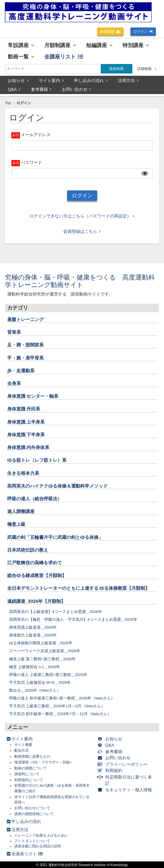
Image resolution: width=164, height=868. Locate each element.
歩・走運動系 (21, 371)
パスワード (31, 162)
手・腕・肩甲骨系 (25, 358)
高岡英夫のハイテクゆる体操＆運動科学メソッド (57, 486)
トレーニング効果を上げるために (41, 835)
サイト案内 (51, 80)
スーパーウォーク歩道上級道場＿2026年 (45, 651)
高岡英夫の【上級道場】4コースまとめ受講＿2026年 (56, 611)
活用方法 (128, 80)
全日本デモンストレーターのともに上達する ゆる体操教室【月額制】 (79, 588)
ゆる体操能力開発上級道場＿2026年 (41, 643)
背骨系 (14, 332)
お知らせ (18, 80)
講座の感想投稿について (34, 814)
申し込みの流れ (91, 80)
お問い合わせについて (32, 808)
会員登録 (111, 31)
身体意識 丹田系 (24, 409)
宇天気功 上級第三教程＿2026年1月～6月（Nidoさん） (57, 706)
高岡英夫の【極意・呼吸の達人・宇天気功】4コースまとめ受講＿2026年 (73, 619)
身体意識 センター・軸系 (33, 396)
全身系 (14, 383)
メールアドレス (36, 135)
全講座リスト (64, 57)
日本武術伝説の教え (28, 550)
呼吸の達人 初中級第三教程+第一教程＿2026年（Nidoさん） (62, 698)
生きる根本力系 (23, 473)
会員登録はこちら (82, 231)
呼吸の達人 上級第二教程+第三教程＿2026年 (48, 675)
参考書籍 (41, 89)
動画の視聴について (30, 768)
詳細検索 (147, 69)
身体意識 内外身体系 (28, 447)
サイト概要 (23, 745)
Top (8, 103)
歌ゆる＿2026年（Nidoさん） (35, 690)
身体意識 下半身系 (26, 435)
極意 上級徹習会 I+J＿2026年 (35, 667)
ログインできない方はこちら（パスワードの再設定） (82, 216)
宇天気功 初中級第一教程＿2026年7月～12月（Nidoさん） (60, 714)
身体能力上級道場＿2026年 (33, 635)
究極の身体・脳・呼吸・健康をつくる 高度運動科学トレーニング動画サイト (80, 281)
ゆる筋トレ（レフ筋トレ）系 (37, 460)
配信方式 (22, 750)
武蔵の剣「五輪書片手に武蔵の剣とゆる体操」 (55, 537)
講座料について (27, 774)
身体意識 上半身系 (26, 422)
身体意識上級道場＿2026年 (33, 627)
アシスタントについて (32, 841)
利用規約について (29, 780)
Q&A (14, 89)
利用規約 (111, 771)
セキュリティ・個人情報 (126, 790)
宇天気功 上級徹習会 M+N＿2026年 (40, 682)
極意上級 (16, 524)
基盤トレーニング (25, 319)
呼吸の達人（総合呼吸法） (35, 499)
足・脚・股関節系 (25, 345)
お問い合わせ (77, 89)
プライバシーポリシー (124, 764)
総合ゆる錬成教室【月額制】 (37, 575)
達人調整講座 (21, 511)
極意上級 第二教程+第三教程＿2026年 (42, 659)
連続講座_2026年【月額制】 (37, 601)
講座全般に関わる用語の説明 (38, 846)
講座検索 (116, 69)
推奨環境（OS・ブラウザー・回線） (44, 762)
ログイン (143, 31)
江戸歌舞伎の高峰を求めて (35, 563)
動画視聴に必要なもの (32, 756)
